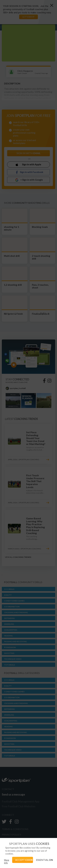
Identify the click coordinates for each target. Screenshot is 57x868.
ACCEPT (24, 860)
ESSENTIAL (44, 860)
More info (7, 861)
